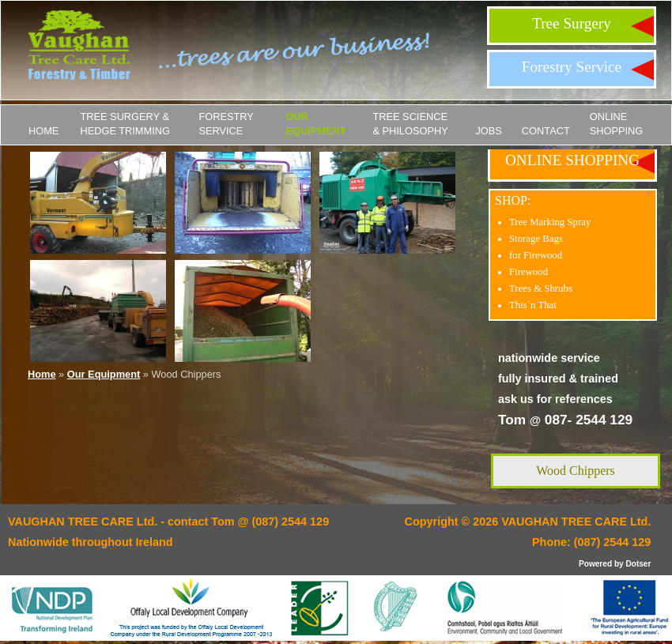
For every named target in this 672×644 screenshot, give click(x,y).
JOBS (488, 131)
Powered (595, 564)
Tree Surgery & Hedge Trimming (125, 124)
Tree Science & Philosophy (410, 124)
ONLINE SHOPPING (617, 124)
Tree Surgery (572, 23)
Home (43, 131)
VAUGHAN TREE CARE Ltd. (576, 522)
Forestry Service (572, 67)
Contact (546, 131)
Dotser (638, 564)
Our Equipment (315, 124)
